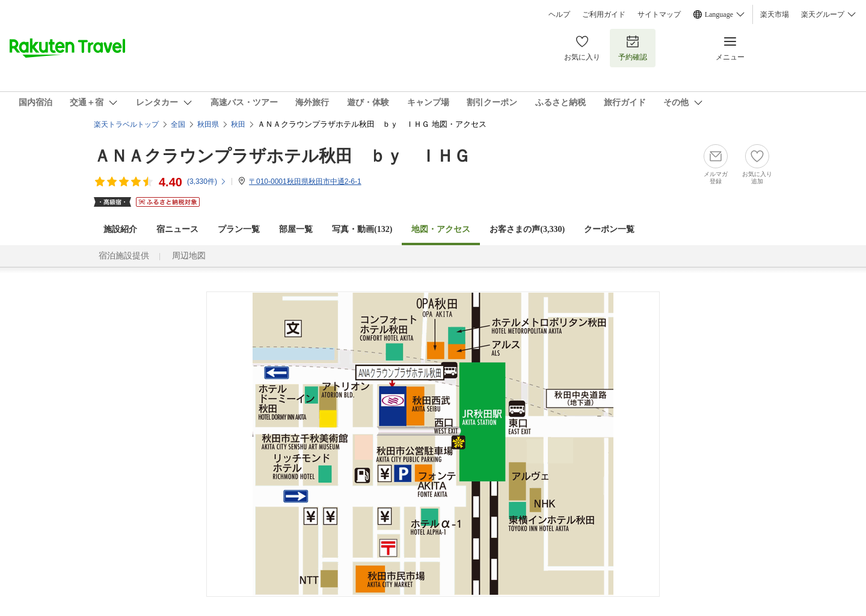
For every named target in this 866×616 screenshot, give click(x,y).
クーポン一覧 (609, 229)
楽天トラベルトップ (126, 124)
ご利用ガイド (604, 14)
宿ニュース (177, 229)
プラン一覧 (239, 229)
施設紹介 (120, 229)
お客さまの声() (527, 229)
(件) (207, 181)
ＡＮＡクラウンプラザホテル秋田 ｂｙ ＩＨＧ (282, 156)
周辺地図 (189, 256)
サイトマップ (659, 14)
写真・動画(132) (362, 229)
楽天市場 (775, 14)
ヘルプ (559, 14)
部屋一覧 (296, 229)
